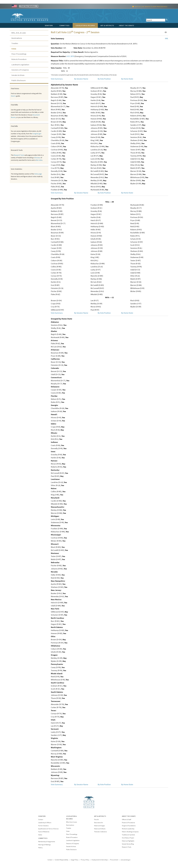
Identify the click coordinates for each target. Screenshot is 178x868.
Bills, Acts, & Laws (19, 33)
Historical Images (99, 826)
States (40, 835)
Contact (41, 820)
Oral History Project (128, 838)
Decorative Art (98, 823)
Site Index (39, 160)
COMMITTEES (43, 838)
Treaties (15, 43)
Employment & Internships (100, 860)
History (40, 848)
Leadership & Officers (45, 823)
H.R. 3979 (70, 56)
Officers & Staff (126, 820)
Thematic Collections (100, 832)
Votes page (38, 174)
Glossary (37, 158)
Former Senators (43, 826)
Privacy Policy (85, 860)
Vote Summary (57, 79)
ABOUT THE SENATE (129, 816)
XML (167, 38)
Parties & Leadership (128, 829)
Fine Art (96, 820)
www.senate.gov (125, 860)
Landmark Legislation (20, 65)
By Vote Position (104, 79)
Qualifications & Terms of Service (48, 829)
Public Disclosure (19, 80)
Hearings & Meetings (44, 845)
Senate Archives (18, 75)
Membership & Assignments (47, 842)
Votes (14, 49)
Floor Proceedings (19, 54)
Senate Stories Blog (128, 844)
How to (13, 96)
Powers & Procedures (128, 823)
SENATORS (42, 816)
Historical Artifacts (100, 829)
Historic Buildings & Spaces (130, 832)
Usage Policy (74, 860)
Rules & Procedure (19, 59)
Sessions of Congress (20, 70)
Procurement (114, 860)
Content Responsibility (61, 860)
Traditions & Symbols (128, 835)
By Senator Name (81, 79)
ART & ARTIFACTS (100, 816)
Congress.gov (37, 134)
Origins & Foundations (129, 826)
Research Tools (19, 155)
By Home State (127, 79)
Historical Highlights (128, 841)
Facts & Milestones (44, 832)
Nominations (17, 38)
